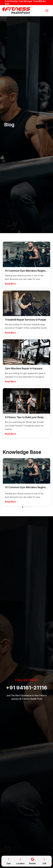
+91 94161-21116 (26, 688)
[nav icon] (47, 11)
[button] (23, 507)
